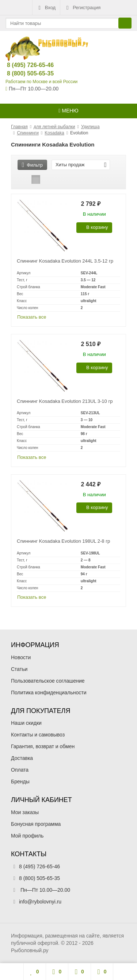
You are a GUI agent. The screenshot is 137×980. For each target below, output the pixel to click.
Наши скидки (26, 723)
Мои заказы (25, 812)
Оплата (20, 770)
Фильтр (32, 165)
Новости (21, 657)
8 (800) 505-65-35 (24, 73)
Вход (46, 8)
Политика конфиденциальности (49, 693)
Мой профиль (27, 836)
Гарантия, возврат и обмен (43, 746)
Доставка (22, 758)
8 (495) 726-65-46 (24, 65)
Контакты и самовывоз (38, 735)
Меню (68, 111)
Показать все (32, 317)
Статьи (19, 669)
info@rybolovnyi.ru (40, 902)
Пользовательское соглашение (48, 681)
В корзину (93, 227)
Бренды (20, 782)
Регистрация (83, 8)
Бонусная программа (36, 824)
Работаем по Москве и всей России (41, 82)
